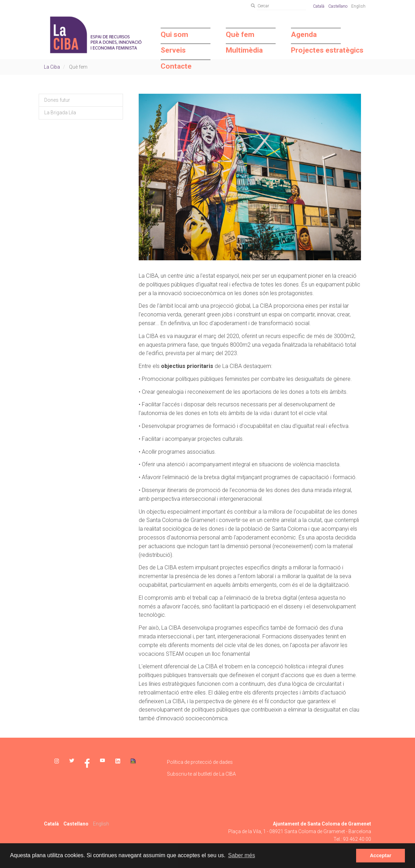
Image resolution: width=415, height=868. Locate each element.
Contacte (176, 66)
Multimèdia (244, 50)
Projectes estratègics (316, 50)
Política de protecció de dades (200, 762)
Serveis (173, 50)
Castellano (338, 6)
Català (319, 6)
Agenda (304, 34)
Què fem (240, 34)
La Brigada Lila (60, 113)
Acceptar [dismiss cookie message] (381, 855)
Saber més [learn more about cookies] (242, 855)
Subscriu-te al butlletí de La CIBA (201, 774)
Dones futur (57, 100)
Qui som (174, 34)
